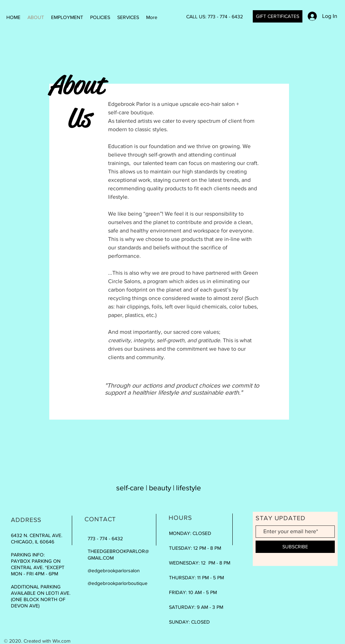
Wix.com (61, 641)
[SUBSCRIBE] (295, 547)
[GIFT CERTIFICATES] (278, 16)
